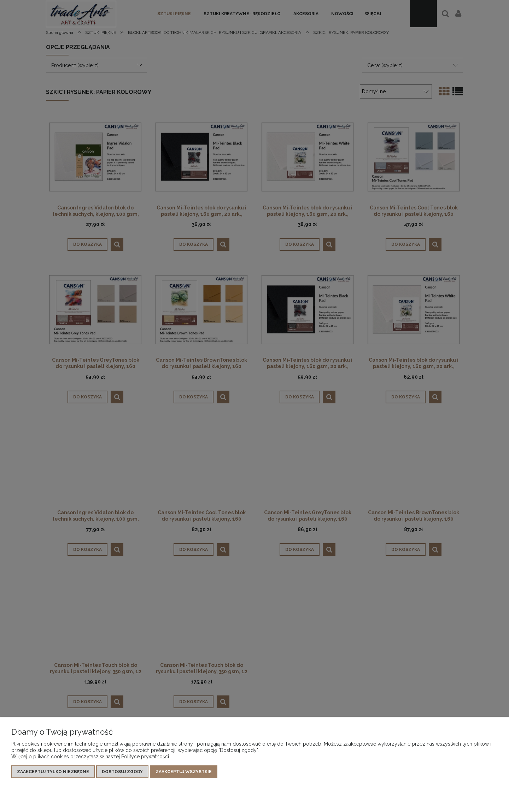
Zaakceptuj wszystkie (184, 772)
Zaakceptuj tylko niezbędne (53, 772)
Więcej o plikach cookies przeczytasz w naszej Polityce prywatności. (91, 757)
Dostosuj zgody (122, 772)
